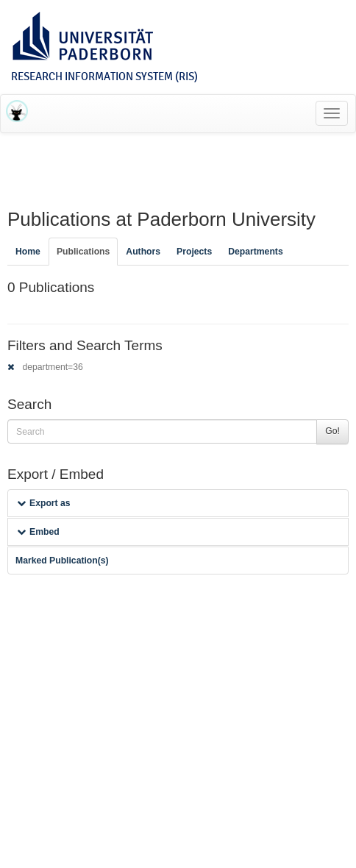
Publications (83, 252)
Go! (332, 431)
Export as (44, 503)
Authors (143, 252)
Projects (194, 252)
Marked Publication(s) (62, 561)
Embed (38, 532)
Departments (256, 252)
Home (28, 252)
